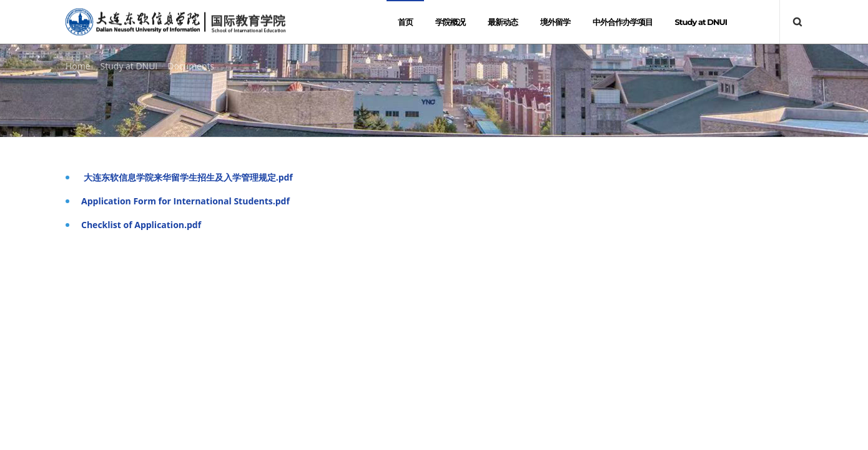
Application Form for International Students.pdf (185, 201)
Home (78, 66)
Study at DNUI (129, 66)
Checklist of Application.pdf (141, 225)
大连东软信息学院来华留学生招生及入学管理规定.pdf (187, 177)
